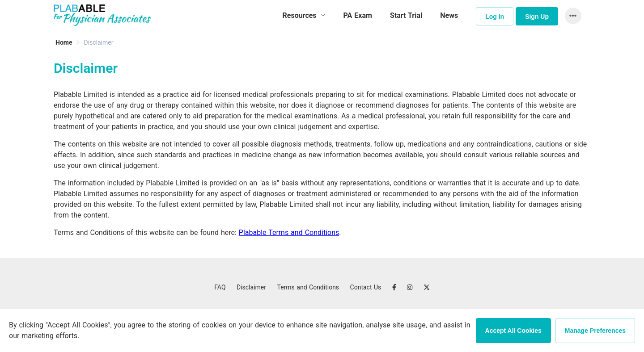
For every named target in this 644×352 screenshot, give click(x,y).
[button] (571, 16)
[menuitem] (304, 16)
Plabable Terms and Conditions (289, 233)
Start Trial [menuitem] (406, 15)
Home (64, 42)
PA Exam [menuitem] (358, 15)
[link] (64, 42)
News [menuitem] (449, 15)
